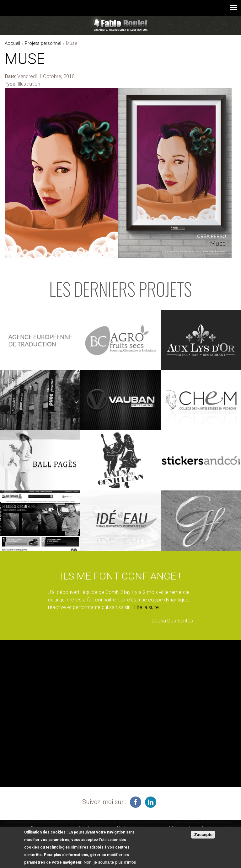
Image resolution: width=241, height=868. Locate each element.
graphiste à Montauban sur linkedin (151, 802)
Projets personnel (43, 43)
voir (40, 340)
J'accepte (203, 835)
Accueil (12, 43)
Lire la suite (147, 607)
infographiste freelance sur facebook (136, 802)
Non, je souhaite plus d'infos (110, 862)
